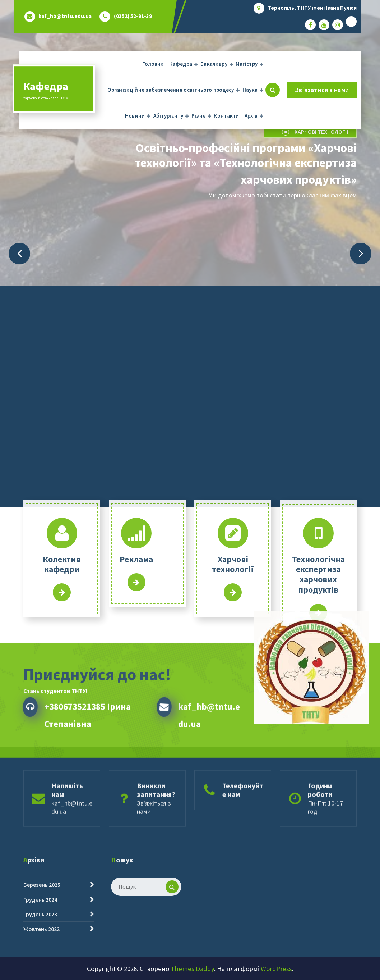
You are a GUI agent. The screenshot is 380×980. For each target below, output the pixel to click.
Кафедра (181, 64)
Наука (250, 90)
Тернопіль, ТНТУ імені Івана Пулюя (312, 8)
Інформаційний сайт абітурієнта (233, 661)
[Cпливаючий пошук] (273, 90)
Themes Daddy (192, 969)
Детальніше (62, 661)
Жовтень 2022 (41, 969)
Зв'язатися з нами (322, 90)
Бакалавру (214, 64)
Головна (153, 64)
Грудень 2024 (40, 940)
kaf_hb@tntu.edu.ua (65, 16)
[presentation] (19, 254)
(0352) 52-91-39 (133, 16)
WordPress (276, 969)
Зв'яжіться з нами (154, 835)
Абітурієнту (168, 116)
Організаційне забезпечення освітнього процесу (171, 90)
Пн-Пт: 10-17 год (325, 835)
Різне (199, 116)
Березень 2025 (42, 925)
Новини (135, 116)
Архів (251, 116)
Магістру (247, 64)
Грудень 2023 (40, 954)
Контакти (226, 116)
